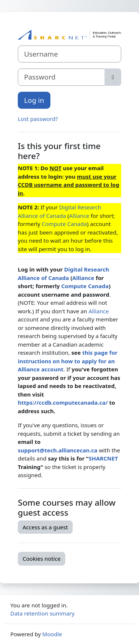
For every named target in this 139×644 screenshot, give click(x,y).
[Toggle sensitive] (113, 77)
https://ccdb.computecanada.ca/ (63, 402)
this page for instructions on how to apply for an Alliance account (68, 361)
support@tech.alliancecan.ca (58, 450)
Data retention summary (42, 613)
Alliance (79, 216)
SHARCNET (103, 458)
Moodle (52, 634)
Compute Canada (64, 224)
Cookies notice (42, 559)
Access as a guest (45, 527)
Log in (34, 100)
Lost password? (38, 119)
